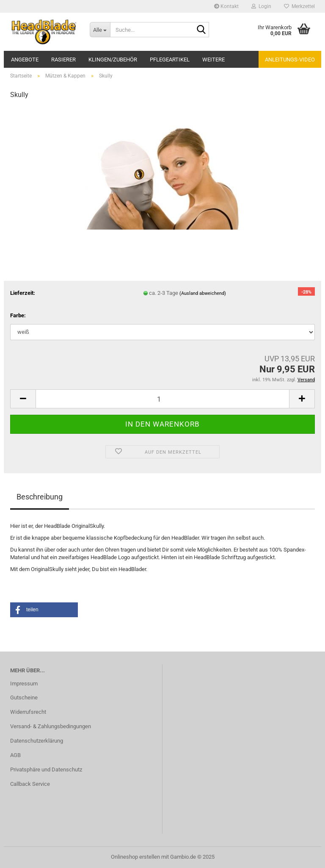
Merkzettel (299, 6)
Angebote (25, 60)
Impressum (24, 684)
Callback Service (30, 784)
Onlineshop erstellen (135, 857)
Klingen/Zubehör (113, 60)
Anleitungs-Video (290, 60)
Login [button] (261, 6)
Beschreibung (40, 497)
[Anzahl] (162, 399)
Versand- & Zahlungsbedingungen (51, 726)
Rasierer (63, 60)
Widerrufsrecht (28, 712)
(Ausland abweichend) (203, 293)
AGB (15, 755)
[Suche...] (100, 30)
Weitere (213, 60)
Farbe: (18, 315)
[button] (23, 399)
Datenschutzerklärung (37, 741)
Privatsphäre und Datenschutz (46, 770)
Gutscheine (24, 697)
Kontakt (226, 6)
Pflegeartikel (170, 60)
